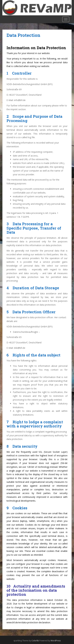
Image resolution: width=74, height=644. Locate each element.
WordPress (56, 641)
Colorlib (35, 641)
